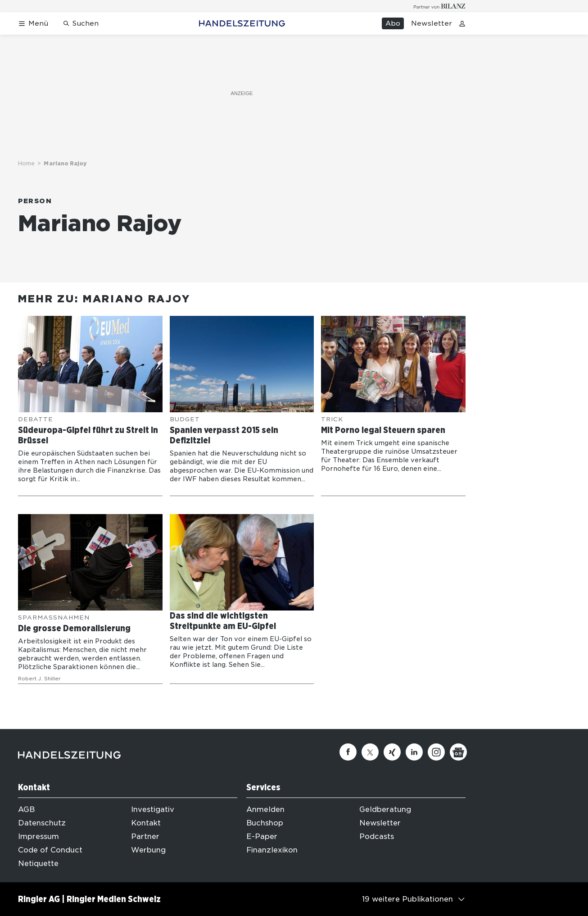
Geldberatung (385, 809)
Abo (393, 23)
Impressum (38, 836)
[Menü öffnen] (33, 24)
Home (26, 163)
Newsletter (432, 23)
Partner (145, 836)
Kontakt (146, 823)
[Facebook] (348, 752)
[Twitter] (370, 752)
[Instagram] (436, 752)
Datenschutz (42, 823)
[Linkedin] (414, 752)
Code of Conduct (50, 850)
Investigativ (153, 809)
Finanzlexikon (272, 850)
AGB (26, 809)
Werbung (148, 850)
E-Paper (262, 836)
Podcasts (377, 836)
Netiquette (38, 864)
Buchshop (265, 823)
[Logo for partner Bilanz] (440, 6)
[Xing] (392, 752)
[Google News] (458, 752)
